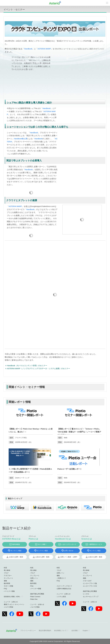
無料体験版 (16, 544)
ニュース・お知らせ (11, 602)
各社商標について (60, 631)
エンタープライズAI (90, 586)
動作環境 (7, 583)
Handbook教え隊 (21, 139)
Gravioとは (87, 539)
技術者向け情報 (12, 597)
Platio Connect (35, 597)
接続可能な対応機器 (37, 594)
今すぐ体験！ (42, 544)
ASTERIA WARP (44, 49)
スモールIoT (87, 581)
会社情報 (75, 631)
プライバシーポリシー (28, 631)
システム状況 (61, 597)
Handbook (28, 49)
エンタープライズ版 (90, 583)
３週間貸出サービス (95, 544)
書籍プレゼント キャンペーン (14, 604)
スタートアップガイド (64, 586)
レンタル (86, 594)
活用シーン (34, 578)
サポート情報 (9, 586)
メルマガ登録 (9, 607)
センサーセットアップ (91, 597)
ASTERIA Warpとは (11, 539)
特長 (5, 568)
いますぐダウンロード (69, 544)
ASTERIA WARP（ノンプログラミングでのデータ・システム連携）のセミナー (39, 368)
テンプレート (9, 578)
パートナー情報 (9, 591)
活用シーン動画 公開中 (69, 557)
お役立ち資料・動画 (16, 557)
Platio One (34, 599)
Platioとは (33, 539)
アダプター (8, 576)
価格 (5, 581)
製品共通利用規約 (45, 631)
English (85, 631)
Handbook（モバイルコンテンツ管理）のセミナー (27, 366)
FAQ (5, 589)
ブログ (6, 573)
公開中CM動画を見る (64, 589)
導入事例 (7, 570)
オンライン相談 (16, 551)
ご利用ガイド (61, 578)
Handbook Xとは (63, 539)
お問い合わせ (69, 551)
